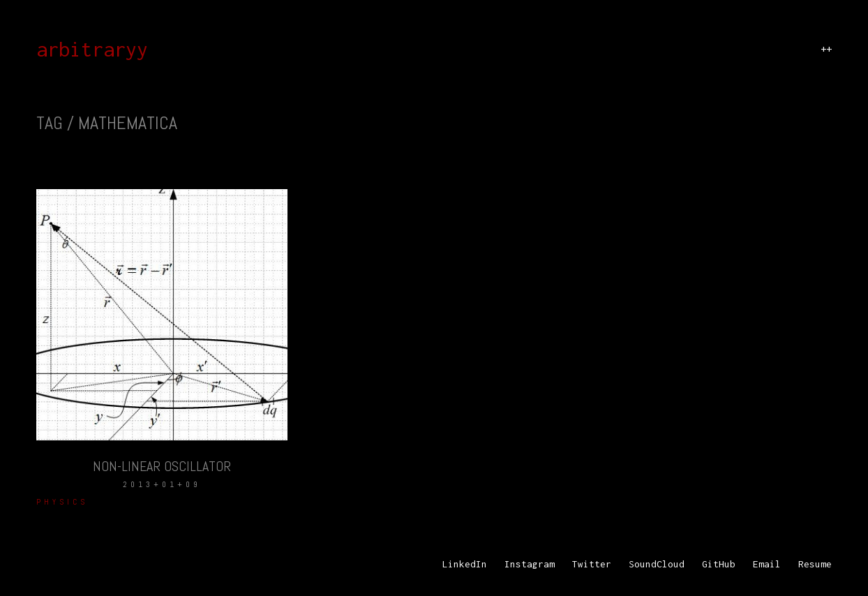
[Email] (767, 565)
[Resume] (815, 565)
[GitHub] (719, 565)
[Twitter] (592, 565)
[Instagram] (530, 565)
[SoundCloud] (657, 565)
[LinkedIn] (465, 565)
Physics (62, 502)
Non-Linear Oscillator (162, 466)
